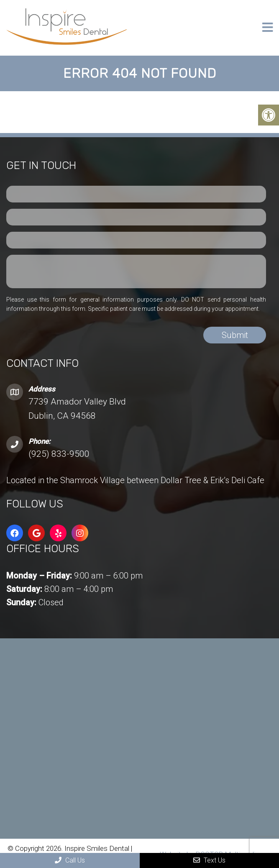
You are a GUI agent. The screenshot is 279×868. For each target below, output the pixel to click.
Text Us (209, 860)
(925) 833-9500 (59, 454)
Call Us (70, 860)
